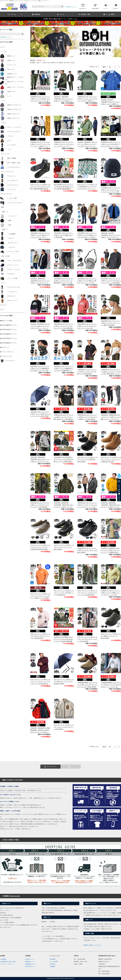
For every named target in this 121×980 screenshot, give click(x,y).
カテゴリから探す (6, 42)
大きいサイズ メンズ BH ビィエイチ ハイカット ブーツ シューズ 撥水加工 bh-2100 (111, 459)
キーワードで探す (6, 30)
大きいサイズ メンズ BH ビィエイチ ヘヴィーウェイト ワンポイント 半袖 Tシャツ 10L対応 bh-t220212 (40, 596)
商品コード (40, 63)
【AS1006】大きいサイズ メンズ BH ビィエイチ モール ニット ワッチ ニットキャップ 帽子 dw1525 (111, 190)
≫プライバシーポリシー (7, 964)
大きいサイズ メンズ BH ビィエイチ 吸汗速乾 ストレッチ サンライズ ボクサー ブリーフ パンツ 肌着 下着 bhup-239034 (87, 187)
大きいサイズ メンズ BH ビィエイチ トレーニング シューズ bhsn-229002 (64, 547)
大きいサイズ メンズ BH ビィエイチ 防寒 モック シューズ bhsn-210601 (111, 636)
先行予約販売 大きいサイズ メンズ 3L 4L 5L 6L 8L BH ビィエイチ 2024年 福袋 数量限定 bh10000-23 (63, 187)
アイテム (15, 14)
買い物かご (116, 6)
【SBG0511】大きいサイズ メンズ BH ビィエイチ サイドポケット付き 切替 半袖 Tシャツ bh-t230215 (111, 372)
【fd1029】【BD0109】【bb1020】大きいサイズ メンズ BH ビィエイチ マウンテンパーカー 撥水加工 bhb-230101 (40, 460)
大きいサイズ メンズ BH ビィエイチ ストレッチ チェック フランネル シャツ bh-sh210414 (40, 681)
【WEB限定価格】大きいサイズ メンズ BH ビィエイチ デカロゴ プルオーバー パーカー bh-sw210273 (111, 685)
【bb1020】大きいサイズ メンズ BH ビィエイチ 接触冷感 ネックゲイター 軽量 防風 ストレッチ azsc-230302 (64, 369)
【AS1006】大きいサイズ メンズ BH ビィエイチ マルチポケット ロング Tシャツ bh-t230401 (111, 281)
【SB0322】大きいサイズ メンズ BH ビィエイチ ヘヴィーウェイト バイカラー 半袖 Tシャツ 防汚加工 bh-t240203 (87, 99)
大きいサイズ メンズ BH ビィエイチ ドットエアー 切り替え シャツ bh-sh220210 (64, 593)
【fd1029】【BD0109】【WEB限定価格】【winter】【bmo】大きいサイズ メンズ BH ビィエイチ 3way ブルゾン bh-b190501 (40, 730)
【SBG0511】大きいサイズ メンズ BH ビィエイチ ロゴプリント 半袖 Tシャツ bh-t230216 (87, 417)
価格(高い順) (62, 63)
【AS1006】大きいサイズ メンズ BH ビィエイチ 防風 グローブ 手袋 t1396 (64, 235)
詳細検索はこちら (71, 7)
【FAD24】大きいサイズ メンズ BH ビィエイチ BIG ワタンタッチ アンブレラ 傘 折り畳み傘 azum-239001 (40, 414)
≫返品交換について (30, 964)
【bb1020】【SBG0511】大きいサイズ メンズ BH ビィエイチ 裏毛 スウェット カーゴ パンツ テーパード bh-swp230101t (111, 417)
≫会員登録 (52, 959)
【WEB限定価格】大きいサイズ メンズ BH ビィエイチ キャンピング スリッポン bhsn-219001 (87, 685)
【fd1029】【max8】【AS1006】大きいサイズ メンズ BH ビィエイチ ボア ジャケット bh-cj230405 (111, 235)
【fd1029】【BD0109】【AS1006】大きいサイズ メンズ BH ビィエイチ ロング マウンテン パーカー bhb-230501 (40, 281)
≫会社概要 (3, 959)
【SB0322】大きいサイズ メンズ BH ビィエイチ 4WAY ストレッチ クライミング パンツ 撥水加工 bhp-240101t (40, 99)
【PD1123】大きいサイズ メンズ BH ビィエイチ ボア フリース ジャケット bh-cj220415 (40, 505)
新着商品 (36, 14)
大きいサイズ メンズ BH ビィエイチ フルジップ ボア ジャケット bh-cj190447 (64, 727)
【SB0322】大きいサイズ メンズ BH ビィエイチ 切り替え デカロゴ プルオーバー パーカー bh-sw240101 (111, 144)
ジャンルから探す (6, 316)
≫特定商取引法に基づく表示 (8, 962)
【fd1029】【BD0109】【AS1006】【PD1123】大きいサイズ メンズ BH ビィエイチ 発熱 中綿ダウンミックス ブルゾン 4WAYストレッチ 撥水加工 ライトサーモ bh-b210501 (64, 505)
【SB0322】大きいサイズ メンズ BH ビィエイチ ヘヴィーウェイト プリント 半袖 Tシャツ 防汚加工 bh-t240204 (40, 144)
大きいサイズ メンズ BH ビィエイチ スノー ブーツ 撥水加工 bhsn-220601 (87, 459)
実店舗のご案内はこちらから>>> (92, 945)
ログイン (106, 6)
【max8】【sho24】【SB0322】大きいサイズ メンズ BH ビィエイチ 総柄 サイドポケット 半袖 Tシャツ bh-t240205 (111, 102)
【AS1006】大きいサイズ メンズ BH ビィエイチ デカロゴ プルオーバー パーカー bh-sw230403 (87, 326)
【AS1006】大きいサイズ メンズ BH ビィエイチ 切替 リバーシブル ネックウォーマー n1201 (40, 235)
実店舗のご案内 (85, 14)
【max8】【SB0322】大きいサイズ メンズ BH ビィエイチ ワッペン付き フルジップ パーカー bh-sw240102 (87, 144)
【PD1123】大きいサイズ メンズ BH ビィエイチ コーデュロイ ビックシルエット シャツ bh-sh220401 (87, 505)
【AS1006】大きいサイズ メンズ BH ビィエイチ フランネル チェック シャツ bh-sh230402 (64, 326)
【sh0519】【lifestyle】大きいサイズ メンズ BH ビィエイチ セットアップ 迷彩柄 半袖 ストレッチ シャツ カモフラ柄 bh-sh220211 (111, 550)
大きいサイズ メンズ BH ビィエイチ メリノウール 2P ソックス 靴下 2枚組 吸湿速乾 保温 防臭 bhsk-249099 (40, 187)
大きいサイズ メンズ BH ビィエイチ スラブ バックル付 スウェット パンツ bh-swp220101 (87, 593)
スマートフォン (50, 767)
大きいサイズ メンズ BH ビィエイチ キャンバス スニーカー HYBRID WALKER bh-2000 (40, 547)
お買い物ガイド (83, 6)
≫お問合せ (52, 964)
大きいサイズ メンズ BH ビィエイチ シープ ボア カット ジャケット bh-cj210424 (87, 639)
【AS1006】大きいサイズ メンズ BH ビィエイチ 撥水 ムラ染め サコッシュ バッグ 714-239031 (87, 281)
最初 (104, 67)
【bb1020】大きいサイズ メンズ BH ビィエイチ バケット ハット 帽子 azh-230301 (110, 323)
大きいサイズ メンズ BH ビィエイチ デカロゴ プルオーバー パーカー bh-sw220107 (40, 636)
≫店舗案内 (52, 966)
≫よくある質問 (53, 962)
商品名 (45, 63)
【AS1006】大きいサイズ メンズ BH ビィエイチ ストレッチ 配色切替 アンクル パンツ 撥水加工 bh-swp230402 (64, 281)
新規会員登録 (95, 6)
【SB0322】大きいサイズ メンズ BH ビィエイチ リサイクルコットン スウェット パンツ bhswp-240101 (64, 144)
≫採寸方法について (30, 966)
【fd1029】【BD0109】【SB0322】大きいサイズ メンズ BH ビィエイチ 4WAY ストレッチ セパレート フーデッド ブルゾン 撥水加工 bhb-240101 (64, 99)
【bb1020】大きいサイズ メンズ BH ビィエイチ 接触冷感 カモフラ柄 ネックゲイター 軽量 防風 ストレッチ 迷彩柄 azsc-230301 (40, 369)
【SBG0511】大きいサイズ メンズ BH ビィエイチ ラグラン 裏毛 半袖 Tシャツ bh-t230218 (63, 417)
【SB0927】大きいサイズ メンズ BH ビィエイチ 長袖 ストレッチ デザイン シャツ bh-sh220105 (111, 593)
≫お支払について (29, 959)
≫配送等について (29, 962)
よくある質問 (109, 14)
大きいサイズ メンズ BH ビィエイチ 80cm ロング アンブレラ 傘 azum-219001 (64, 681)
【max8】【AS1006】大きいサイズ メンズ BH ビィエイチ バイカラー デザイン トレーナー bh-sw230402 (40, 326)
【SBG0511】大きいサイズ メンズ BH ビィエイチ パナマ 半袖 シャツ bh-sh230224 (87, 372)
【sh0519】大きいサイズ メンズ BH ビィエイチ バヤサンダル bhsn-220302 (87, 550)
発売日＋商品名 (70, 63)
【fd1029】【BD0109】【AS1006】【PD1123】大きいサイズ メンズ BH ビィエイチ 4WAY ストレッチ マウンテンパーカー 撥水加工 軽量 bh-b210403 (111, 505)
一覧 (44, 60)
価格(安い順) (55, 63)
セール (60, 14)
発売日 (49, 63)
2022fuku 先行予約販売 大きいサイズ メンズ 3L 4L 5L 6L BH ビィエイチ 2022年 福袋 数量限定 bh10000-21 (64, 639)
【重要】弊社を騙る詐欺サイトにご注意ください (60, 19)
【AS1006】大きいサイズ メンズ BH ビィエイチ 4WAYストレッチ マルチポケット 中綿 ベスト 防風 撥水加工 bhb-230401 (87, 235)
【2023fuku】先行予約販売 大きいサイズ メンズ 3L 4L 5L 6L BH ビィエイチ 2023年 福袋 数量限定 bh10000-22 (63, 460)
